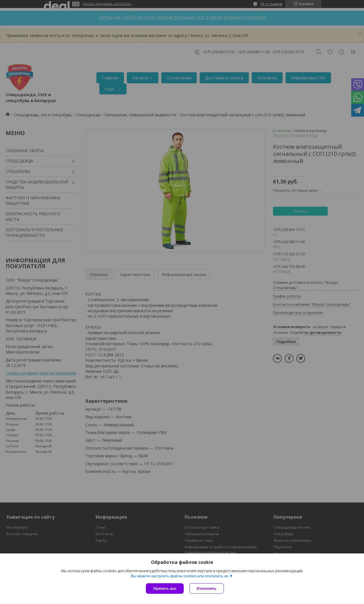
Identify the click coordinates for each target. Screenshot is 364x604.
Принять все (165, 589)
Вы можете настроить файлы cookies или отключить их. (180, 576)
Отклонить (207, 589)
